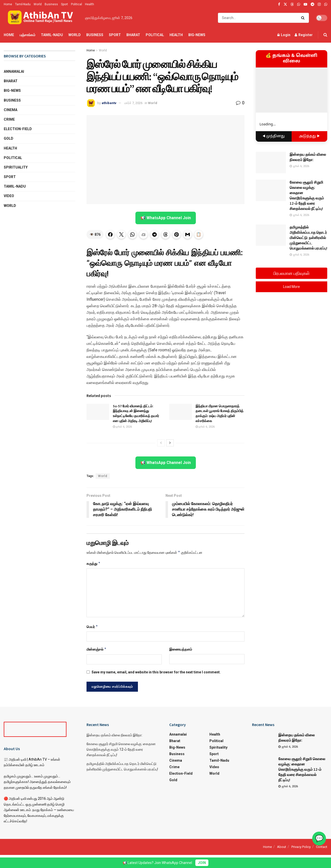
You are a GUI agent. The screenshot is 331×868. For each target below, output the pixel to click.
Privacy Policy (301, 847)
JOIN (202, 863)
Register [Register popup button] (304, 35)
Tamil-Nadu (23, 4)
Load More (292, 287)
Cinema (11, 110)
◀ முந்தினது (274, 136)
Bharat (133, 35)
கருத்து (94, 564)
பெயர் (92, 627)
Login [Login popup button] (284, 35)
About (282, 847)
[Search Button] (304, 18)
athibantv (109, 103)
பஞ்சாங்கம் (27, 35)
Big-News (197, 35)
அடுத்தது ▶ (309, 136)
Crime (9, 119)
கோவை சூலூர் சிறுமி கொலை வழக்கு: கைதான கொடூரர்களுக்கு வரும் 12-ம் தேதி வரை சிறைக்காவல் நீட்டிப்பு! (121, 749)
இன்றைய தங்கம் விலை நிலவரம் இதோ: (114, 735)
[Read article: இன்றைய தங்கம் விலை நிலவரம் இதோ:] (271, 163)
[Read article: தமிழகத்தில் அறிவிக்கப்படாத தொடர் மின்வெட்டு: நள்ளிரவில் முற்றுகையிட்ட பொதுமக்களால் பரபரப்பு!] (271, 235)
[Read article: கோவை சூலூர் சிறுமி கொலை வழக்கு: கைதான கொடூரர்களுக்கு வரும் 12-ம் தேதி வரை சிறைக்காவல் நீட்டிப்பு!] (271, 190)
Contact (322, 847)
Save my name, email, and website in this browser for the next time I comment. (156, 672)
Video (9, 196)
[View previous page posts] (161, 443)
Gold (9, 138)
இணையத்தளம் (181, 649)
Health (90, 4)
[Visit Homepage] (41, 18)
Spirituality (16, 167)
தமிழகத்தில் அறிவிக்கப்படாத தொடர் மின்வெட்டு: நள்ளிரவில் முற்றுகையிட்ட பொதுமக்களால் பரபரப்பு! (308, 238)
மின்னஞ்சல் (97, 649)
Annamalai (14, 71)
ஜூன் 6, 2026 (122, 427)
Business (51, 4)
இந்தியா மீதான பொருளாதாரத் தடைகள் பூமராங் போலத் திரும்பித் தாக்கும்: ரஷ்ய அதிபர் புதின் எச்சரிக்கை (220, 413)
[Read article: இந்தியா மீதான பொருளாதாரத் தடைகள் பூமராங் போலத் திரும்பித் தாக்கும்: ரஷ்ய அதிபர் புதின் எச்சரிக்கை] (181, 412)
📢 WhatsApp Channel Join (166, 218)
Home (8, 4)
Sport (64, 4)
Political (76, 4)
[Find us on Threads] (292, 5)
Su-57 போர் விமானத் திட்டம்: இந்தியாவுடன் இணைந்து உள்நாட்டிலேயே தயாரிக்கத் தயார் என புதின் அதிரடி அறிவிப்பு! (136, 413)
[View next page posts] (170, 443)
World (38, 4)
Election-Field (18, 129)
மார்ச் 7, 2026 (133, 103)
